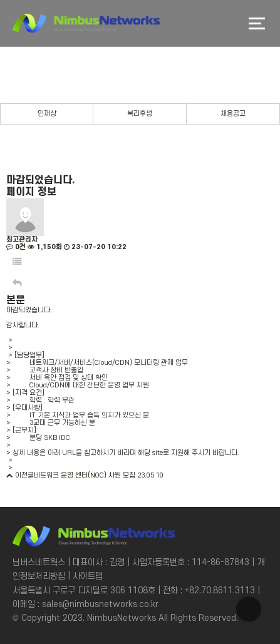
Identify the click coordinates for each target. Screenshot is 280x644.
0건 (16, 247)
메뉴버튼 (257, 23)
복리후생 (140, 114)
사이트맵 (88, 576)
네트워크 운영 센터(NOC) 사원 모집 (85, 476)
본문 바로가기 (0, 0)
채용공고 (233, 114)
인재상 (47, 114)
